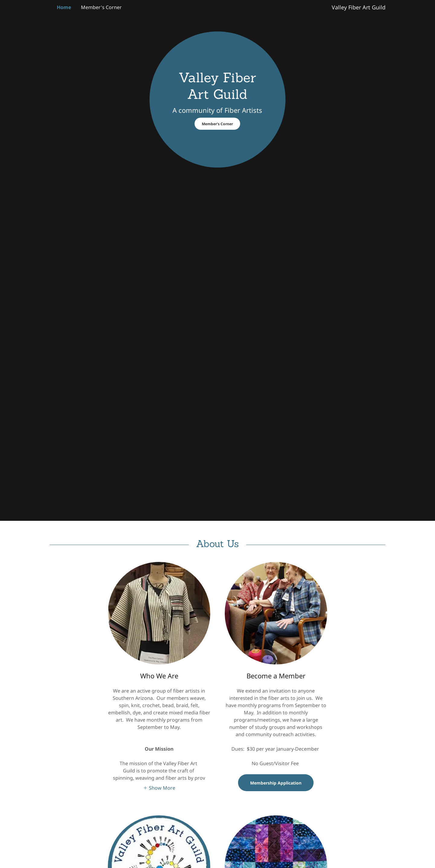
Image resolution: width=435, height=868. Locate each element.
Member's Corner (217, 124)
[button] (159, 788)
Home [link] (64, 7)
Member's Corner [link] (101, 7)
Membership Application (276, 783)
